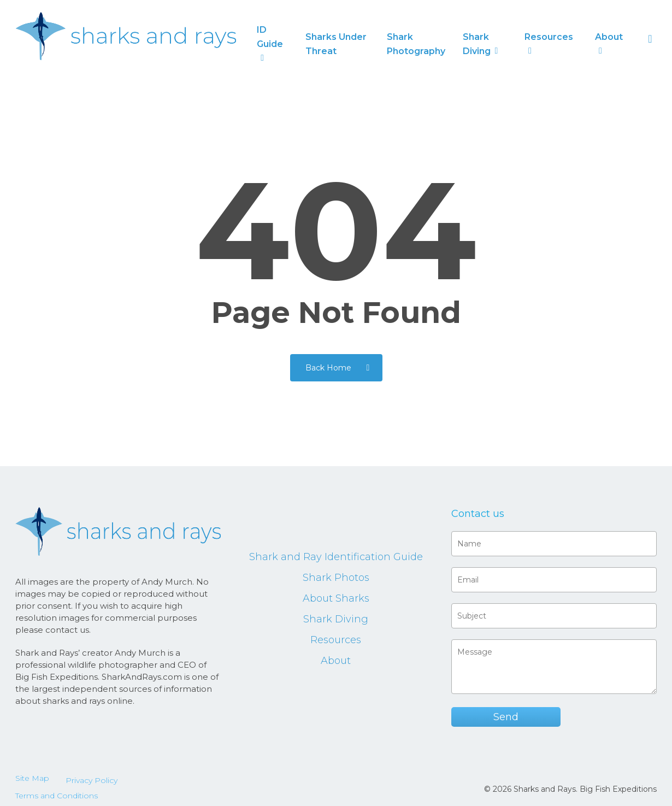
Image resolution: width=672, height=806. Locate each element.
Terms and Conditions (57, 796)
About (336, 661)
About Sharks (336, 598)
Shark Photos (336, 578)
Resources (336, 640)
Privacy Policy (92, 780)
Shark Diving (336, 619)
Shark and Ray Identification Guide (336, 557)
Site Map (32, 778)
